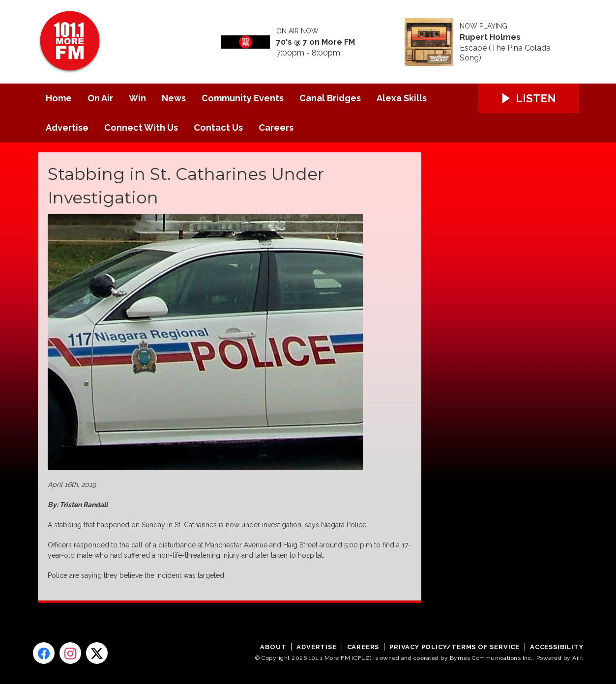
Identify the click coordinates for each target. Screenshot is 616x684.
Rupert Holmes (490, 37)
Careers (276, 128)
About (273, 647)
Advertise (67, 128)
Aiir (577, 658)
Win (137, 98)
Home (59, 98)
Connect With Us (141, 128)
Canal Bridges (330, 98)
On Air (100, 98)
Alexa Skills (402, 98)
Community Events (243, 98)
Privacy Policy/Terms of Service (455, 647)
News (174, 98)
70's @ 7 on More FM (316, 42)
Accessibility (557, 647)
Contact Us (218, 128)
